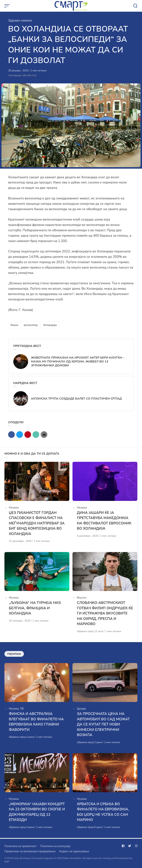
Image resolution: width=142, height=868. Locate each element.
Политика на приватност (20, 846)
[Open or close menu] (7, 6)
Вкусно (82, 598)
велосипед (31, 325)
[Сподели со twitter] (20, 435)
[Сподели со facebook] (11, 435)
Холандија (50, 325)
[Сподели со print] (44, 435)
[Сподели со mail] (36, 435)
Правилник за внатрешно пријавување (30, 851)
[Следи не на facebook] (124, 846)
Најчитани (14, 654)
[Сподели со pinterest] (28, 435)
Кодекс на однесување (74, 851)
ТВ (22, 709)
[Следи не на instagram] (136, 846)
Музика (14, 508)
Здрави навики (20, 20)
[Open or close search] (135, 6)
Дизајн (81, 709)
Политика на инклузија (55, 846)
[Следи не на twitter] (130, 846)
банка (14, 325)
